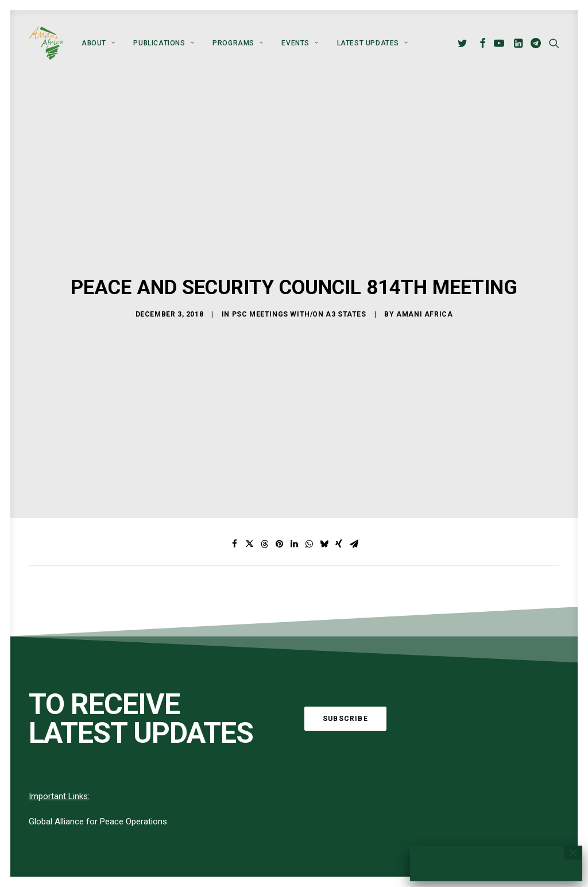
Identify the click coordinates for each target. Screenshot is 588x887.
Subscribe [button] (345, 642)
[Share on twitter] (249, 468)
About (98, 43)
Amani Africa (424, 276)
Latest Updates (373, 43)
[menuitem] (98, 43)
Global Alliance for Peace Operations (98, 745)
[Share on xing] (339, 468)
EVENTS (300, 43)
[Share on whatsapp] (309, 468)
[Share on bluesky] (324, 468)
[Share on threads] (264, 468)
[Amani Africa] (46, 43)
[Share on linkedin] (294, 468)
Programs (238, 43)
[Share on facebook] (234, 468)
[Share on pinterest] (279, 468)
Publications (164, 43)
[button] (464, 43)
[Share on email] (354, 468)
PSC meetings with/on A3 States (299, 276)
